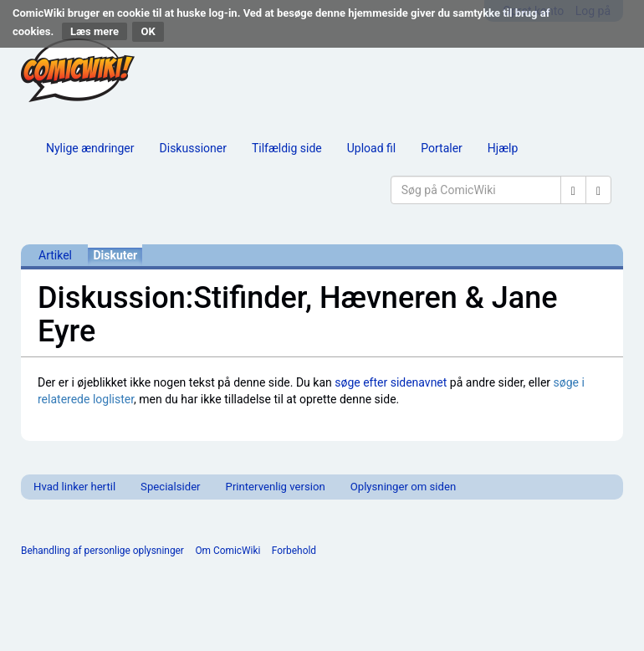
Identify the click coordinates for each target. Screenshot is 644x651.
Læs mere (95, 31)
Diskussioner (193, 148)
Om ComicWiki (227, 551)
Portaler (442, 148)
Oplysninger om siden (403, 487)
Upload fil (371, 148)
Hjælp (503, 148)
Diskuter (115, 255)
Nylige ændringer (90, 148)
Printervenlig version (276, 487)
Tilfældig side (287, 148)
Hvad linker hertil (74, 487)
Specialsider (170, 487)
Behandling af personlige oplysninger (102, 551)
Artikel (55, 255)
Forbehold (294, 551)
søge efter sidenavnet (391, 382)
